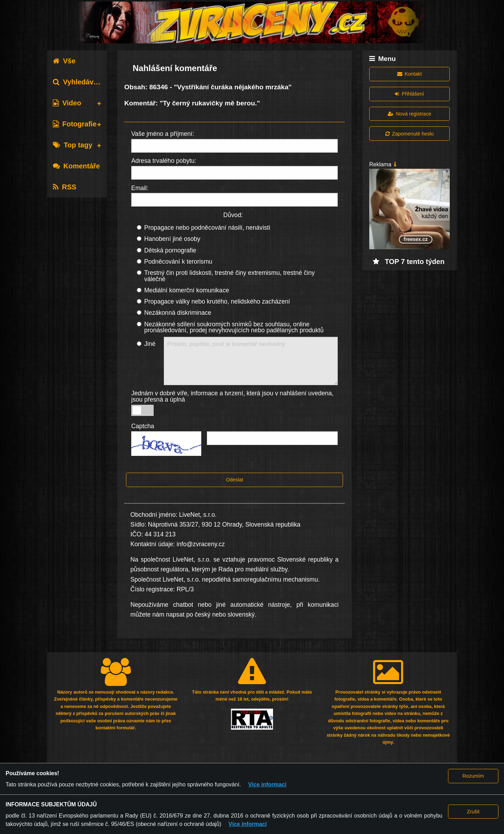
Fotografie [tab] (75, 124)
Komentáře (76, 166)
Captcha (143, 426)
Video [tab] (67, 103)
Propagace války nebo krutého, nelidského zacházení (217, 301)
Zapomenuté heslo (409, 134)
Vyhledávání (78, 82)
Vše (64, 61)
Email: (140, 188)
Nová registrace (409, 114)
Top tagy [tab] (73, 145)
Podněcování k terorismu (178, 262)
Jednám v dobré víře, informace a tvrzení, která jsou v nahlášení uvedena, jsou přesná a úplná (232, 396)
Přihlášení (409, 94)
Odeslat (234, 480)
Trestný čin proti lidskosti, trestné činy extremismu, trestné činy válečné (229, 276)
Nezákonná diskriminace (178, 313)
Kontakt (409, 74)
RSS (65, 187)
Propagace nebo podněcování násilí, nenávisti (207, 228)
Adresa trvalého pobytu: (164, 161)
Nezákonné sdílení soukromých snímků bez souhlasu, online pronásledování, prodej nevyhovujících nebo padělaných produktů (234, 327)
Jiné (150, 344)
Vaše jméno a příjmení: (163, 134)
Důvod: (233, 215)
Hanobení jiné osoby (172, 239)
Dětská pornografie (170, 250)
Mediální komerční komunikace (187, 290)
